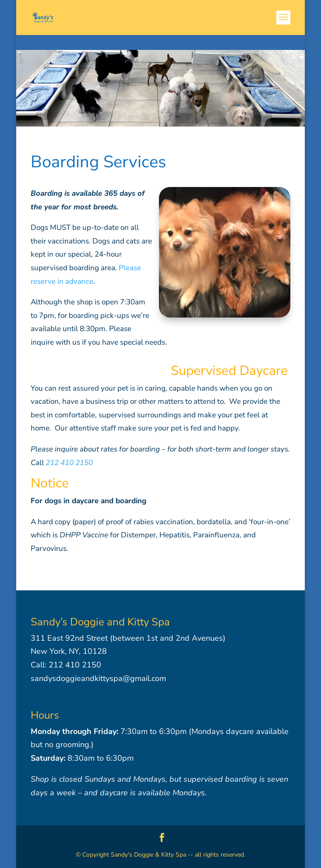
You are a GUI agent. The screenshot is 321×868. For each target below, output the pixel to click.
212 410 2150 (69, 463)
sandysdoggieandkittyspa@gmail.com (98, 678)
